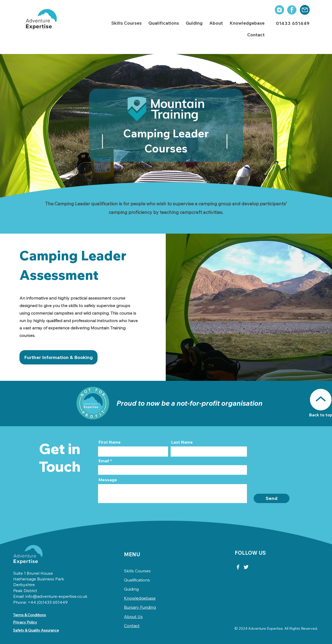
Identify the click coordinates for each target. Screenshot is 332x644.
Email (104, 461)
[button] (126, 23)
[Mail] (305, 10)
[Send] (272, 498)
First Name (110, 442)
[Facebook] (238, 567)
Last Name (182, 442)
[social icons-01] (279, 10)
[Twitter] (246, 567)
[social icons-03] (292, 10)
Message (108, 480)
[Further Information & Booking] (58, 357)
